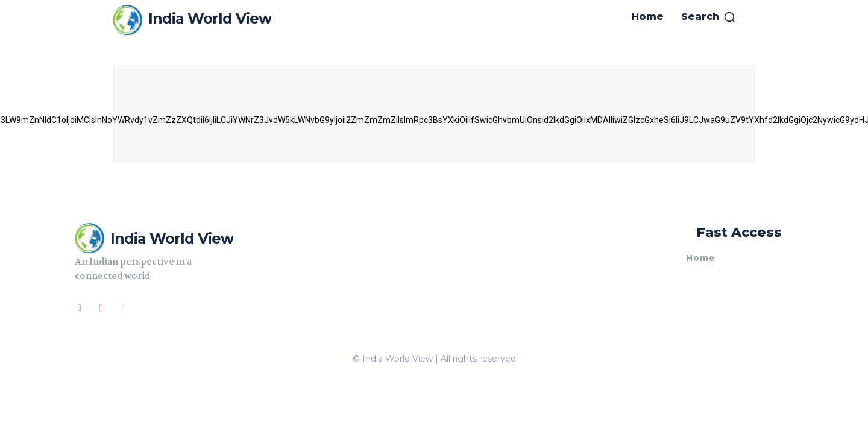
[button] (709, 17)
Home (701, 259)
